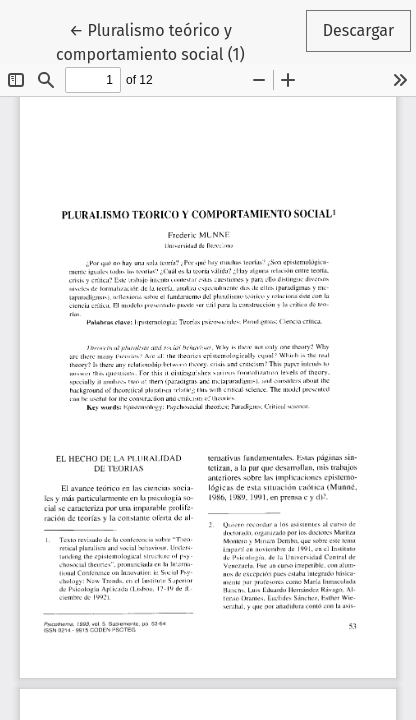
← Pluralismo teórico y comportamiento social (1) (176, 41)
